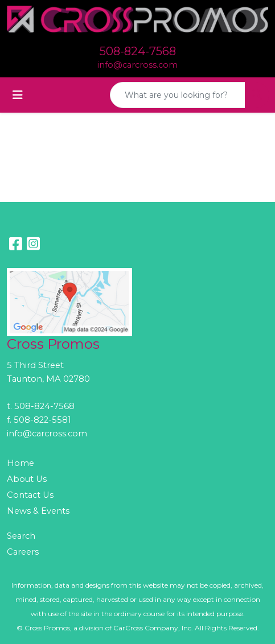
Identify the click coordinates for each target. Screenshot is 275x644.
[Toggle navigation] (18, 95)
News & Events (38, 511)
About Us (27, 479)
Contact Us (30, 495)
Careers (23, 552)
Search (21, 536)
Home (20, 463)
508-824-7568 (138, 51)
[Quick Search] (178, 95)
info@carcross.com (137, 65)
